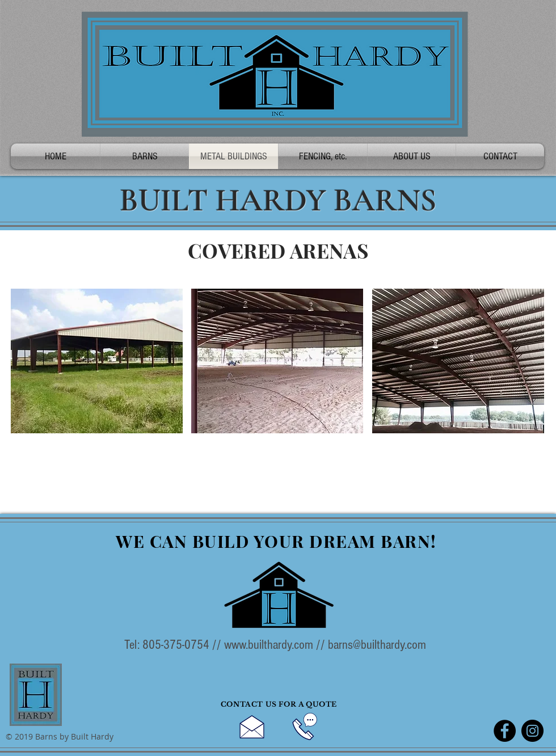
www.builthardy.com (269, 645)
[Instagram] (532, 731)
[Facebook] (505, 731)
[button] (97, 361)
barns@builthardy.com (377, 645)
